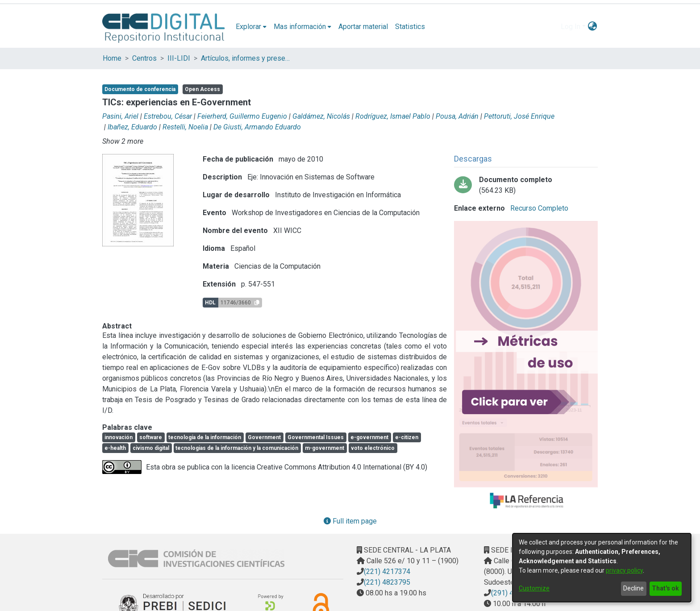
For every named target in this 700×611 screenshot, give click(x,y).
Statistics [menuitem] (410, 27)
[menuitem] (251, 27)
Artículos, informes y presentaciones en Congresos (246, 58)
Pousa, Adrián (457, 116)
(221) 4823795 (387, 582)
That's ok (665, 588)
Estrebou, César (168, 116)
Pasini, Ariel (120, 116)
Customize (534, 588)
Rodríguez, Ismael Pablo (393, 116)
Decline (633, 588)
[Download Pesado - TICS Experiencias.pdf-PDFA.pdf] (526, 185)
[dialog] (602, 568)
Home (112, 58)
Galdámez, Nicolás (321, 116)
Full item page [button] (350, 521)
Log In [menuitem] (571, 27)
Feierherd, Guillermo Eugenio (242, 116)
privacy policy (624, 570)
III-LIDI (179, 58)
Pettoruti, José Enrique (519, 116)
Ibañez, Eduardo (132, 127)
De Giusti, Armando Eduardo (257, 127)
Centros (144, 58)
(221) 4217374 (387, 572)
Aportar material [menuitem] (363, 27)
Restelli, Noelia (185, 127)
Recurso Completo (538, 208)
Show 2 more (123, 141)
